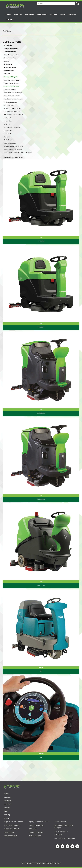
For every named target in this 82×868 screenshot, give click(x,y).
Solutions (8, 804)
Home (6, 794)
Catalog (7, 815)
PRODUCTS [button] (30, 14)
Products (8, 801)
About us (8, 797)
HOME (8, 14)
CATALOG (72, 14)
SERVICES (53, 14)
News (6, 811)
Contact (7, 818)
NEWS (63, 14)
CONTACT (10, 20)
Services (7, 808)
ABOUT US (18, 14)
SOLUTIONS (42, 14)
